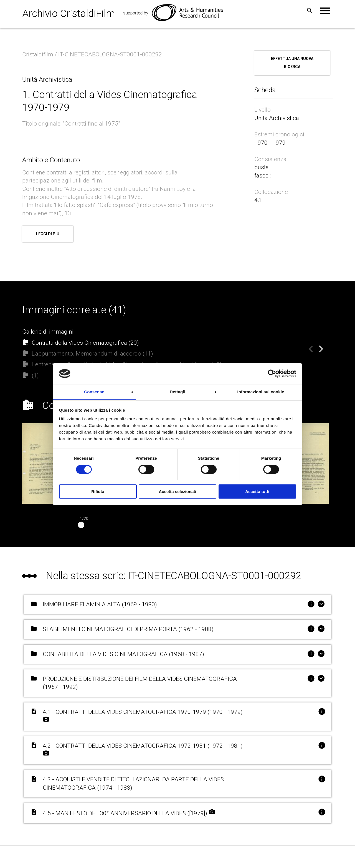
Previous (307, 345)
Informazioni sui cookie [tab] (261, 392)
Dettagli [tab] (177, 392)
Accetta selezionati (177, 491)
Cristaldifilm (38, 54)
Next (317, 345)
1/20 (84, 516)
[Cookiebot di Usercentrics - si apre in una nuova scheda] (272, 374)
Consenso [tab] (94, 392)
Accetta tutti (257, 491)
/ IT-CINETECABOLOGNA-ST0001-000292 (109, 54)
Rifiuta (98, 491)
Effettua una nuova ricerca (292, 63)
